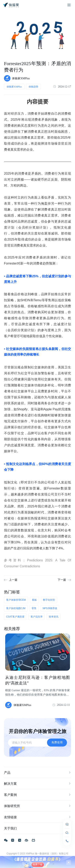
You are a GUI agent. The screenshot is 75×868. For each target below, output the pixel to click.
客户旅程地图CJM (16, 608)
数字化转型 (49, 600)
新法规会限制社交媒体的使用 (33, 367)
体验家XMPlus (14, 87)
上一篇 (13, 580)
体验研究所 (37, 806)
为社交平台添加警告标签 (36, 373)
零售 (34, 608)
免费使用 (57, 742)
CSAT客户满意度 (15, 617)
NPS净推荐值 (50, 608)
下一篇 (62, 580)
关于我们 (37, 828)
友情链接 (37, 817)
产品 (37, 773)
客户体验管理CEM (16, 600)
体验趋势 (33, 87)
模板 (34, 600)
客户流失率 (37, 617)
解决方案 (37, 784)
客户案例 (37, 795)
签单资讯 (54, 617)
